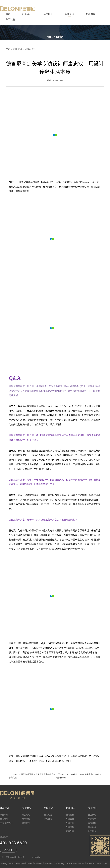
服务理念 (26, 815)
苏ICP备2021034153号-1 (96, 863)
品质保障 (26, 823)
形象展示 (92, 819)
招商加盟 (91, 14)
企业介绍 (92, 815)
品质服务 (48, 14)
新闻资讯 (69, 14)
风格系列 (4, 815)
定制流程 (26, 819)
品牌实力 (92, 827)
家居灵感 (48, 819)
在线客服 (8, 850)
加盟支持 (70, 819)
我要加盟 (70, 831)
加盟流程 (70, 827)
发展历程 (92, 823)
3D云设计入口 (6, 823)
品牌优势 (70, 815)
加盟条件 (70, 823)
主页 (8, 49)
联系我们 (92, 831)
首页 (8, 14)
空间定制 (4, 819)
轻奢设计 (27, 14)
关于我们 (10, 19)
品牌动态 (29, 49)
